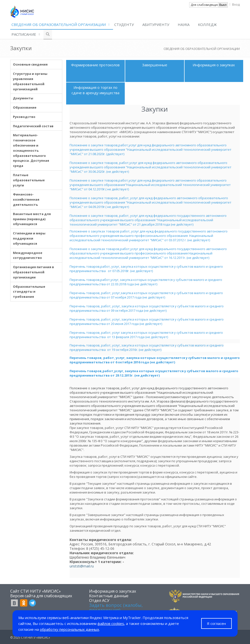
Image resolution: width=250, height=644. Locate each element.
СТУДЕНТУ (124, 24)
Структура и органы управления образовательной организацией (30, 81)
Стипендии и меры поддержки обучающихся (29, 238)
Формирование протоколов (95, 65)
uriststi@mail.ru (82, 566)
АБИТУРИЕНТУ (156, 24)
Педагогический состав (33, 126)
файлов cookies (111, 623)
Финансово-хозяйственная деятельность (26, 199)
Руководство (24, 117)
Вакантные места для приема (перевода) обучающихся (32, 219)
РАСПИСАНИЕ (24, 34)
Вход (236, 4)
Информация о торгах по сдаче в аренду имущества (95, 90)
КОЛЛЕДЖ (207, 24)
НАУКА (184, 24)
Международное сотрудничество (28, 255)
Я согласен (216, 623)
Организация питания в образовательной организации (33, 272)
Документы (23, 98)
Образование (25, 107)
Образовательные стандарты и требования (29, 292)
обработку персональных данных (69, 629)
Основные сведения (30, 64)
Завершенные (155, 65)
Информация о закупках (214, 65)
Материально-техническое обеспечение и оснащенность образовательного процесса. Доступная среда (31, 150)
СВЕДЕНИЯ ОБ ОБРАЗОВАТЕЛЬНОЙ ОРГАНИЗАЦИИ (59, 24)
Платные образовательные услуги (29, 180)
